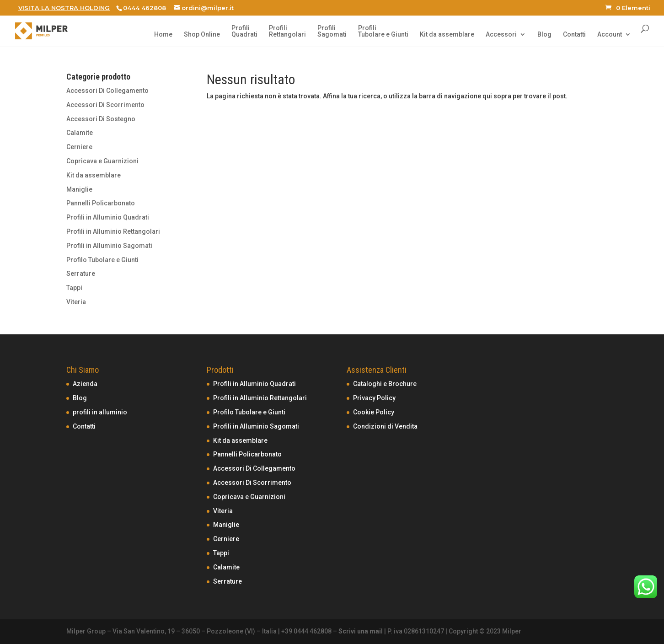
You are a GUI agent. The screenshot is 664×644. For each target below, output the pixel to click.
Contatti (574, 35)
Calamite (80, 133)
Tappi (74, 288)
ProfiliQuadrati (244, 31)
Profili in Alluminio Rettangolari (113, 231)
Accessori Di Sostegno (101, 119)
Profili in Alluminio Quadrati (108, 217)
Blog (544, 35)
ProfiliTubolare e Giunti (383, 31)
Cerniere (79, 147)
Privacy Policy (374, 398)
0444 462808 (145, 8)
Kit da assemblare (447, 35)
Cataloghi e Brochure (385, 384)
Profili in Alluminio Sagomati (109, 246)
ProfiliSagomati (332, 31)
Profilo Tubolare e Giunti (102, 260)
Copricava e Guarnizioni (102, 161)
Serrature (81, 274)
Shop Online (202, 35)
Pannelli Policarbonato (101, 203)
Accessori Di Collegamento (107, 91)
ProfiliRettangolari (287, 31)
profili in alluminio (100, 412)
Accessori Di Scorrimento (105, 105)
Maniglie (79, 189)
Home (163, 35)
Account (610, 35)
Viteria (76, 302)
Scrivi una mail (361, 631)
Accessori (501, 35)
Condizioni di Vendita (385, 426)
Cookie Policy (374, 412)
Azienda (85, 384)
